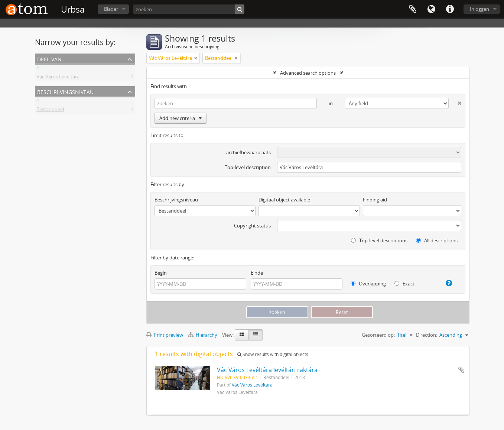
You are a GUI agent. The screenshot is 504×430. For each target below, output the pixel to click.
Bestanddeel (50, 111)
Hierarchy (203, 335)
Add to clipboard (461, 370)
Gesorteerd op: (378, 335)
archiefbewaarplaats (248, 152)
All (39, 69)
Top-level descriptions (379, 240)
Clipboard (413, 9)
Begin (161, 273)
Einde (257, 273)
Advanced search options (308, 73)
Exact (404, 284)
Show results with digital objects (273, 354)
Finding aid (375, 200)
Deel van (49, 59)
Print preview (165, 335)
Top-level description (248, 167)
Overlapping (368, 284)
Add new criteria (181, 118)
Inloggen (479, 9)
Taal (431, 9)
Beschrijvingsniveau (65, 91)
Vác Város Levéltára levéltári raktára (267, 370)
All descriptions (437, 240)
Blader (111, 9)
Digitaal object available (284, 200)
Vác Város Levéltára (58, 78)
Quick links (450, 9)
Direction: (427, 335)
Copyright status (252, 226)
